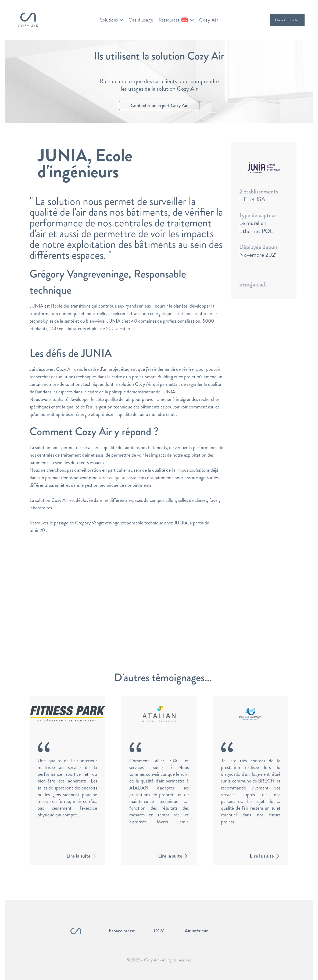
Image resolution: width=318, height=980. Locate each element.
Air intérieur (196, 931)
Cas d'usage (141, 20)
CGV (159, 931)
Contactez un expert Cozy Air (159, 105)
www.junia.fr (253, 284)
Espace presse (122, 931)
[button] (112, 20)
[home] (28, 20)
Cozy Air (209, 20)
